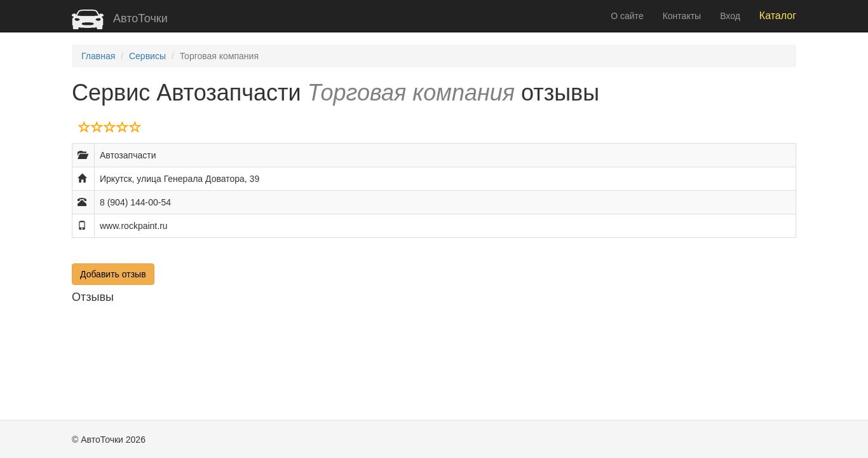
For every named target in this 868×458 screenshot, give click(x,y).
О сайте (627, 16)
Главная (98, 56)
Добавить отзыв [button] (113, 274)
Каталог (778, 16)
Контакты (682, 16)
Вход (730, 16)
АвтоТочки (120, 18)
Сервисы (147, 56)
